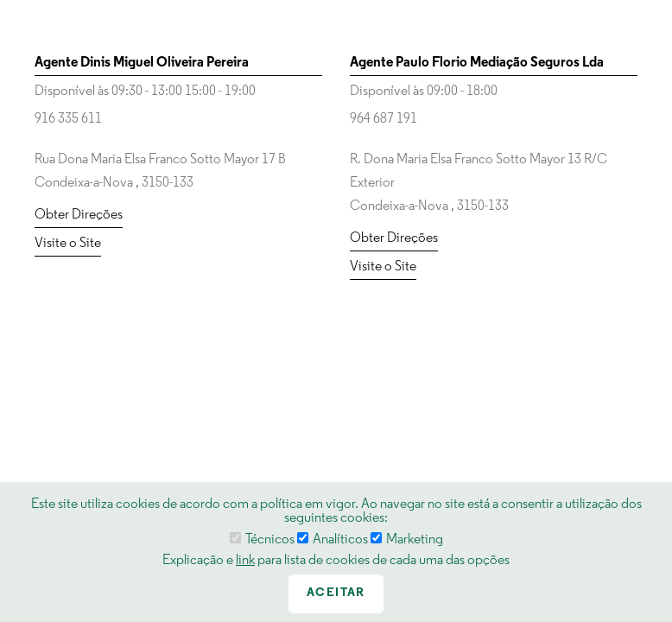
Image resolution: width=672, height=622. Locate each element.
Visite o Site (68, 244)
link (245, 561)
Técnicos (262, 540)
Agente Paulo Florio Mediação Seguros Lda (477, 63)
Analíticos (333, 540)
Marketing (407, 540)
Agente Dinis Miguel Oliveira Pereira (142, 63)
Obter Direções (79, 215)
